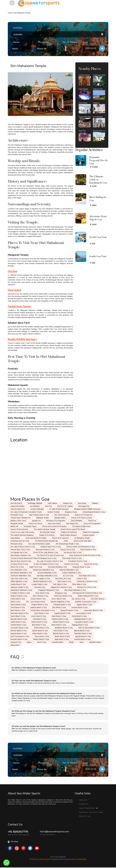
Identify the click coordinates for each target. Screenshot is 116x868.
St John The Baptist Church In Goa (46, 564)
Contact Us (84, 804)
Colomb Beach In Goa (18, 625)
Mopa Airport (15, 645)
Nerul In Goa (42, 642)
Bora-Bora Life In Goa (63, 578)
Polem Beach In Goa (61, 631)
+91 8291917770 (18, 832)
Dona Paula (82, 503)
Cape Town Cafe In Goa (19, 578)
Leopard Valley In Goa (39, 584)
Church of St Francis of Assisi (82, 518)
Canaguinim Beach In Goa (84, 622)
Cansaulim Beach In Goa (20, 628)
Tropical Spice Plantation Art (21, 518)
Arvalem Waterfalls (37, 509)
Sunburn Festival (53, 512)
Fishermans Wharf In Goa (63, 596)
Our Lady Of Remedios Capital (39, 544)
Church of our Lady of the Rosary (22, 532)
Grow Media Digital (79, 859)
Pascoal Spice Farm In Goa (20, 549)
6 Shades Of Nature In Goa (20, 593)
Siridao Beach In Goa (42, 628)
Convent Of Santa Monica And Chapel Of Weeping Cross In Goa (34, 558)
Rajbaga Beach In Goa (80, 625)
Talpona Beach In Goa (82, 631)
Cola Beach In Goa (40, 619)
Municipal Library (17, 544)
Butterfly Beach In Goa (61, 633)
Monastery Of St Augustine (56, 521)
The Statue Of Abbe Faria (81, 526)
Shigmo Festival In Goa (19, 596)
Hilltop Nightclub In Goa (19, 581)
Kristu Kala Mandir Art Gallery (36, 538)
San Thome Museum (62, 515)
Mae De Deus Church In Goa (21, 561)
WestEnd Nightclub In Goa (42, 581)
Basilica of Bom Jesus (18, 521)
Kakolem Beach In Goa (60, 619)
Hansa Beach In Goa (18, 616)
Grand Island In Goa (18, 599)
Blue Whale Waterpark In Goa (75, 590)
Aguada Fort (36, 521)
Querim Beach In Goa (40, 631)
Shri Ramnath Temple (47, 532)
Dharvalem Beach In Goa (20, 613)
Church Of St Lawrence (60, 538)
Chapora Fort (67, 503)
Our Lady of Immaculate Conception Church (26, 512)
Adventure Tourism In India (91, 812)
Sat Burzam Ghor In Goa (73, 552)
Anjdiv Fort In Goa (36, 567)
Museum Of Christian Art (83, 515)
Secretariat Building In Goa (57, 567)
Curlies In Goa (82, 578)
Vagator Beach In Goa (84, 604)
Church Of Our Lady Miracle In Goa (46, 552)
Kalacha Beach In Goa (38, 607)
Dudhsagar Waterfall (35, 503)
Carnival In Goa (40, 587)
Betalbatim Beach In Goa (64, 628)
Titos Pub (48, 506)
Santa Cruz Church (35, 523)
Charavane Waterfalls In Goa (21, 576)
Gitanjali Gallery (60, 518)
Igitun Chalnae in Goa (40, 596)
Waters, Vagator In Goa (41, 578)
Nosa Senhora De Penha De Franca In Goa (85, 555)
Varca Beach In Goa (42, 636)
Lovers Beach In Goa (39, 616)
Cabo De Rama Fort (18, 509)
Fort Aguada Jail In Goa (19, 552)
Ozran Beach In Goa (41, 613)
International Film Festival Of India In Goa (87, 593)
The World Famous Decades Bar (46, 541)
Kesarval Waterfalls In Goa (47, 573)
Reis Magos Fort (72, 523)
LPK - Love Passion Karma (35, 602)
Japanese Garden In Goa (20, 587)
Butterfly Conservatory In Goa (86, 602)
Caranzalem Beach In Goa (93, 610)
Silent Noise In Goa (64, 581)
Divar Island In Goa (42, 593)
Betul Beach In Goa (39, 625)
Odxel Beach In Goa (59, 616)
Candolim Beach (58, 642)
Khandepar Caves (30, 526)
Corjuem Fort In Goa (71, 564)
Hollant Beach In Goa (18, 622)
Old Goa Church (16, 503)
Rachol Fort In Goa (91, 564)
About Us (83, 800)
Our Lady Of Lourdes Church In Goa (50, 561)
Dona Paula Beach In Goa (20, 636)
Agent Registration (88, 808)
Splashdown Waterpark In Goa (21, 590)
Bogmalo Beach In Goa (19, 619)
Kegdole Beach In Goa (62, 613)
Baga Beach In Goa (62, 639)
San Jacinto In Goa (78, 599)
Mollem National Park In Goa (88, 596)
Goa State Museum (98, 599)
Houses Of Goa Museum (19, 529)
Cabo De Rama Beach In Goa (89, 628)
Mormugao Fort (84, 506)
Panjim (71, 642)
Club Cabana (52, 503)
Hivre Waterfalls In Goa (19, 570)
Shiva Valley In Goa (79, 584)
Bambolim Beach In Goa (83, 633)
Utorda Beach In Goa (79, 616)
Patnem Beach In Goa (39, 622)
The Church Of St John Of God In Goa (50, 555)
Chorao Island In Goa (38, 599)
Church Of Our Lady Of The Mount (73, 529)
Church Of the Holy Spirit (82, 541)
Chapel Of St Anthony (47, 535)
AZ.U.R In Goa (68, 576)
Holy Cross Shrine (54, 523)
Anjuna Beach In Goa (18, 604)
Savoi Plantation (77, 521)
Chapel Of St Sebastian (91, 532)
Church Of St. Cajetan (65, 506)
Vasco (82, 642)
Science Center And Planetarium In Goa (81, 547)
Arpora (29, 642)
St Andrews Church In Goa (78, 561)
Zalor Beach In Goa (59, 607)
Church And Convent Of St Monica (54, 526)
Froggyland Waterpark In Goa (48, 590)
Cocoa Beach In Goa (83, 613)
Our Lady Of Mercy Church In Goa (23, 547)
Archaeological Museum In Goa (94, 512)
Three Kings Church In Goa (72, 558)
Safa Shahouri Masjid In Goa (21, 555)
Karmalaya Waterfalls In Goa (47, 576)
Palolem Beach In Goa (41, 639)
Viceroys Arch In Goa (67, 549)
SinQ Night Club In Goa (87, 576)
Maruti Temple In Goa (88, 549)
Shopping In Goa (61, 593)
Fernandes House (17, 515)
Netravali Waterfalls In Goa (69, 570)
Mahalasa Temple (42, 518)
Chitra (66, 541)
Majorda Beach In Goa (19, 633)
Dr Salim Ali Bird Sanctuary (59, 509)
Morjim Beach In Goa (62, 636)
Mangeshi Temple (17, 523)
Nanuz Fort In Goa (17, 567)
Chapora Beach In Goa (40, 604)
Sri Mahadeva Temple (82, 538)
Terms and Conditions (58, 857)
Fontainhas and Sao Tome (20, 541)
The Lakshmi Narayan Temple (44, 529)
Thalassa (95, 503)
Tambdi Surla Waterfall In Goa (43, 570)
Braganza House (71, 512)
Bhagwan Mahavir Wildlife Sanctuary (87, 509)
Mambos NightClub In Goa (60, 602)
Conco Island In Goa (59, 599)
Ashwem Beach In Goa (61, 622)
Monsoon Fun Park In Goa (87, 587)
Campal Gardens (88, 535)
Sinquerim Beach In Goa (81, 567)
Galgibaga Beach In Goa (83, 619)
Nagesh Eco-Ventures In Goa (61, 587)
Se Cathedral (35, 506)
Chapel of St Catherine (69, 532)
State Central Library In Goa (39, 515)
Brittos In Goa (16, 602)
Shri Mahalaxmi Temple (22, 13)
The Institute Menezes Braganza (22, 535)
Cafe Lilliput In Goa (60, 584)
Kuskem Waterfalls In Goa (71, 573)
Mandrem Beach (95, 642)
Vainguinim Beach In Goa (69, 610)
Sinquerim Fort (16, 642)
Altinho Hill (14, 526)
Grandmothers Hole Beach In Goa (43, 610)
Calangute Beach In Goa (62, 604)
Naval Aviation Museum (69, 535)
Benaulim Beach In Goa (19, 639)
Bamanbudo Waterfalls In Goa (21, 573)
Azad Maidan (15, 538)
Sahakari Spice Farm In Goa (51, 547)
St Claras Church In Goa (19, 564)
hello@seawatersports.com (54, 832)
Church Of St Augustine (92, 523)
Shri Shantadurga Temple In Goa (67, 544)
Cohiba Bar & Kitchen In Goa (87, 581)
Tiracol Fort (92, 521)
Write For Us (85, 816)
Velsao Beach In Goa (40, 633)
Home (10, 13)
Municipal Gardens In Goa (45, 549)
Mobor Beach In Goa (59, 625)
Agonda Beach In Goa (83, 636)
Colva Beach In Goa (18, 607)
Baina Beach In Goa (18, 610)
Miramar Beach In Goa (19, 631)
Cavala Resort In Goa (18, 584)
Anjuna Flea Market (18, 506)
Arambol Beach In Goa (82, 639)
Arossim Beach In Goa (80, 607)
